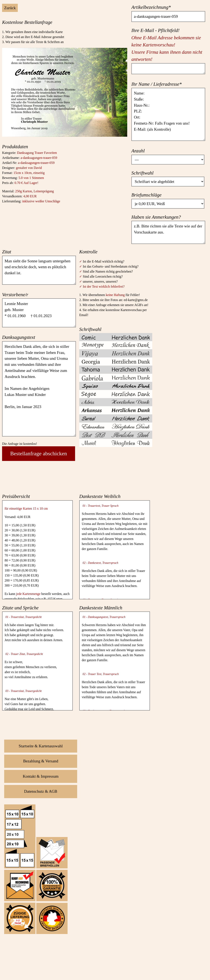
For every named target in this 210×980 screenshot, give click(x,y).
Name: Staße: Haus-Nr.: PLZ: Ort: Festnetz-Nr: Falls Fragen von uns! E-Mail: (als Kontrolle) (168, 114)
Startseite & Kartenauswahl (41, 746)
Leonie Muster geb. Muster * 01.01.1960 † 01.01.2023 (39, 313)
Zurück (10, 8)
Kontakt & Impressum (41, 776)
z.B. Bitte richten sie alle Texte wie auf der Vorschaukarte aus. (168, 232)
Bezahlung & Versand (41, 761)
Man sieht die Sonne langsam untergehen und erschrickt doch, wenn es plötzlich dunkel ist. (39, 270)
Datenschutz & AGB (41, 791)
